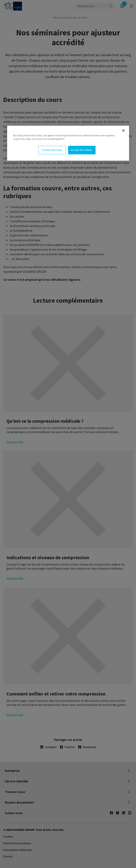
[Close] (123, 131)
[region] (68, 143)
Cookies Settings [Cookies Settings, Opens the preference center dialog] (52, 150)
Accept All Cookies (82, 150)
